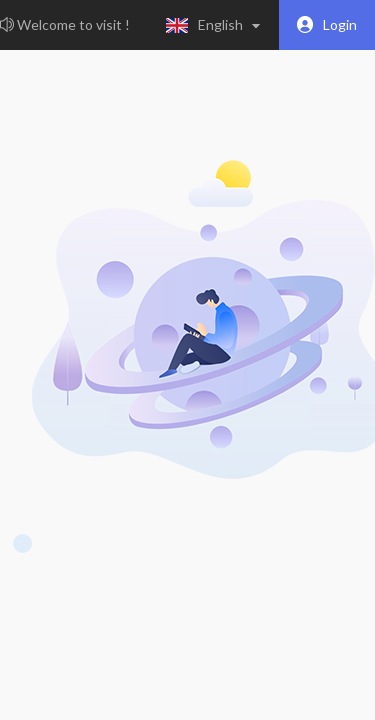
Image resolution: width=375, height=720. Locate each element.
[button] (217, 25)
